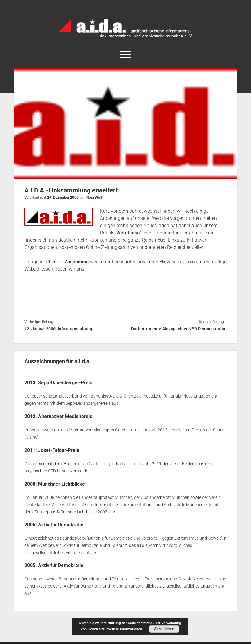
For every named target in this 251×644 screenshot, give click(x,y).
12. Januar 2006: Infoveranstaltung (58, 329)
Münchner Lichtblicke (61, 483)
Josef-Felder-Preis (59, 450)
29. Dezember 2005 (63, 198)
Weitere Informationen (124, 629)
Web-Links (128, 233)
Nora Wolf (94, 198)
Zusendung (77, 262)
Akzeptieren (164, 629)
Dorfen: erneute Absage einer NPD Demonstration (179, 329)
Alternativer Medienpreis (65, 416)
